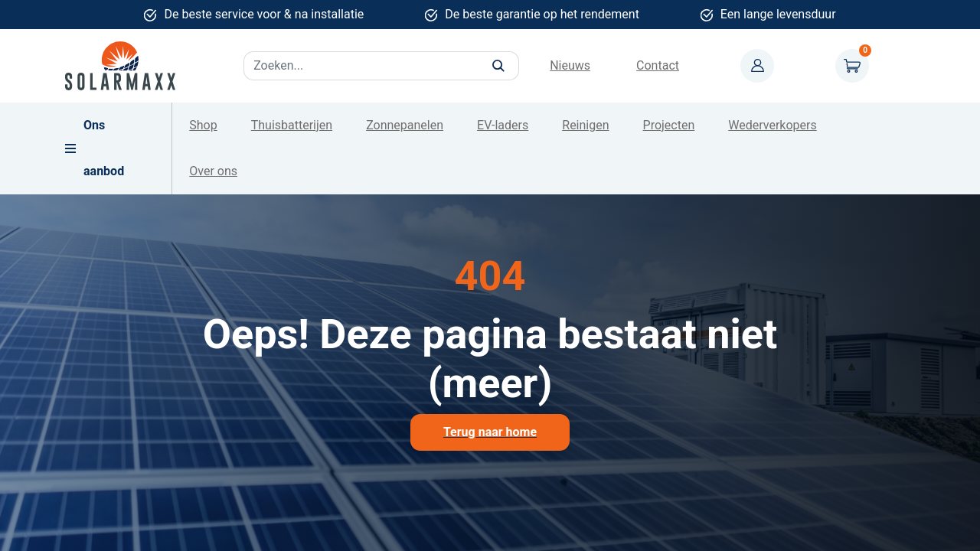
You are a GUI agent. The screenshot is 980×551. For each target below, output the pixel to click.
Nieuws (570, 65)
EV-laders (503, 125)
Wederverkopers (772, 125)
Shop (203, 125)
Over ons (213, 171)
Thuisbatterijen (292, 125)
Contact (658, 65)
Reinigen (585, 125)
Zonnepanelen (405, 125)
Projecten (669, 125)
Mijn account (757, 66)
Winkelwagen (852, 66)
